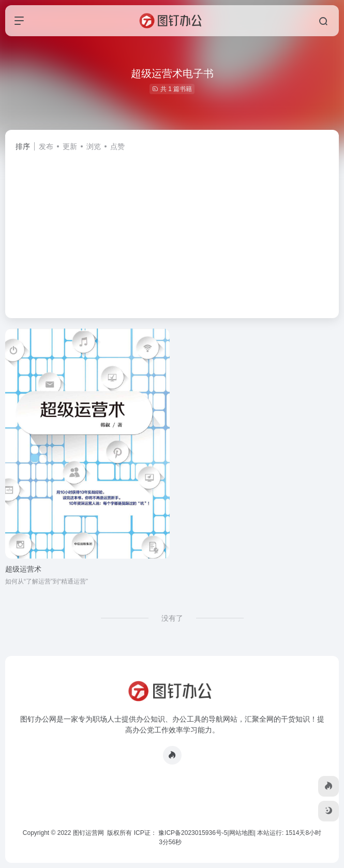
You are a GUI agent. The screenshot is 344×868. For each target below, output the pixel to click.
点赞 (117, 146)
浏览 (94, 146)
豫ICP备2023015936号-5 (193, 833)
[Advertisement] (172, 230)
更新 (70, 146)
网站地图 (242, 833)
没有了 (172, 618)
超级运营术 (23, 569)
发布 (46, 146)
